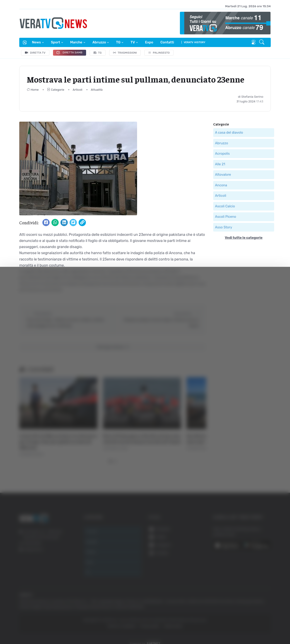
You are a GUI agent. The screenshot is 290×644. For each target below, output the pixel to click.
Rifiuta (244, 600)
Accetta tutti (244, 570)
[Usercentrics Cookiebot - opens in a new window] (38, 628)
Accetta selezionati (244, 585)
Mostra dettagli (247, 628)
